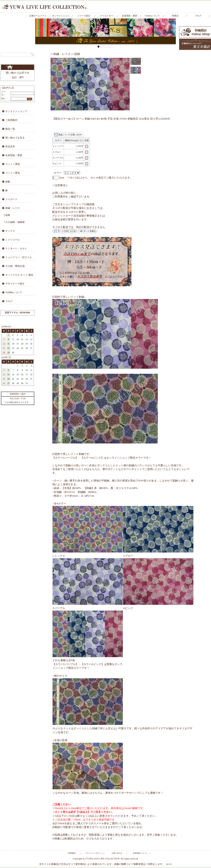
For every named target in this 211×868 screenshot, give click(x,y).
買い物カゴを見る (17, 67)
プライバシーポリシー (94, 853)
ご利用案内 (11, 120)
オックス (10, 231)
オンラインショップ (61, 16)
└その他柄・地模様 (14, 222)
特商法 (175, 16)
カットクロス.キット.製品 (19, 275)
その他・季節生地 (15, 266)
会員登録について (140, 853)
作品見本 (10, 146)
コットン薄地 (13, 164)
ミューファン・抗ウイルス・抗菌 (16, 258)
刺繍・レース (13, 208)
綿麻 (8, 182)
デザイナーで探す (15, 284)
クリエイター (107, 16)
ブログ (198, 16)
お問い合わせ (117, 853)
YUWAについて (152, 16)
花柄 (77, 54)
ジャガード (11, 199)
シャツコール (13, 240)
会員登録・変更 (129, 16)
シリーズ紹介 (84, 16)
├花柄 (7, 215)
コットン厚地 (13, 173)
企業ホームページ (38, 16)
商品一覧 (10, 129)
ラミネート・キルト (16, 248)
